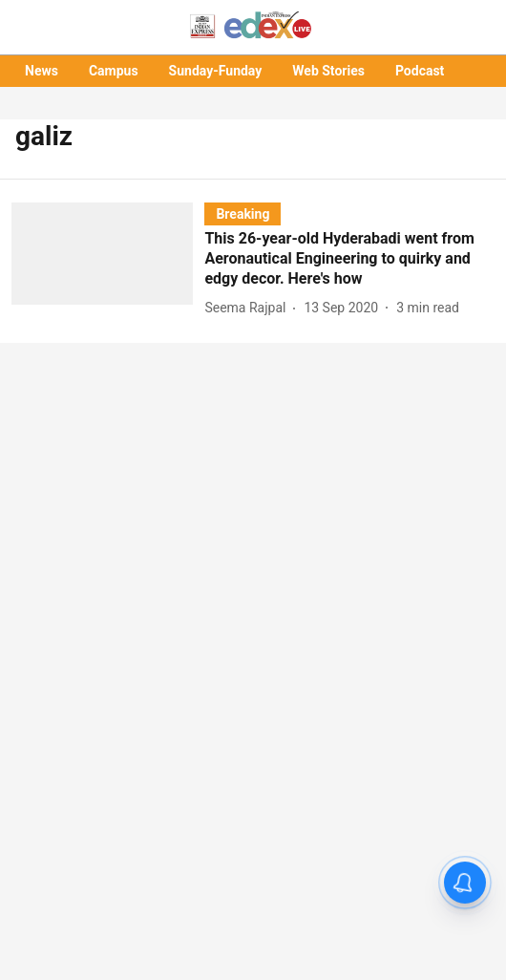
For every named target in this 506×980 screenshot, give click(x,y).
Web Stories (328, 71)
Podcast (420, 71)
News (42, 71)
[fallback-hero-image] (108, 261)
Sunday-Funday (216, 71)
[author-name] (249, 308)
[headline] (349, 259)
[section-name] (242, 213)
